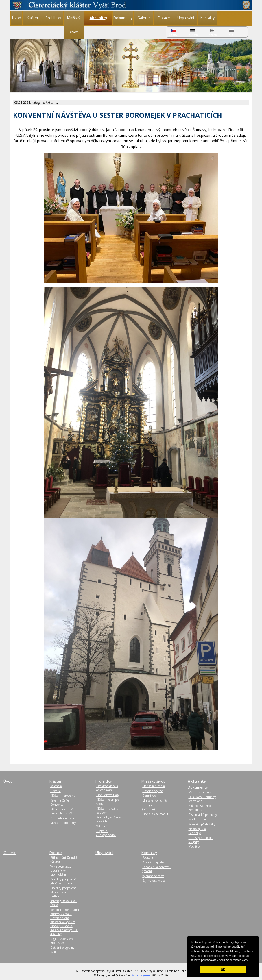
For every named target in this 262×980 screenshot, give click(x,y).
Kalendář (56, 786)
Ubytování (186, 18)
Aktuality (52, 103)
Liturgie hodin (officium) (152, 807)
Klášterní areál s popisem (107, 811)
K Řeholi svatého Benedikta (200, 808)
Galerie (144, 18)
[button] (252, 961)
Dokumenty (123, 18)
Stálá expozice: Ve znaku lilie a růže (62, 811)
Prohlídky (53, 18)
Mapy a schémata (200, 792)
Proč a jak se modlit (155, 814)
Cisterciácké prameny (203, 815)
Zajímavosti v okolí (155, 881)
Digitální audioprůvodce (106, 833)
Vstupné (102, 826)
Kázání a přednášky (202, 824)
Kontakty (207, 18)
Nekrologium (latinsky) (197, 831)
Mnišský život (74, 25)
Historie (56, 791)
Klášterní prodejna (63, 796)
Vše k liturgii (197, 819)
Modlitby (194, 846)
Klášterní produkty (63, 823)
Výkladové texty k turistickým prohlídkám (61, 870)
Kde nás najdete (153, 862)
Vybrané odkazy (153, 876)
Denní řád (149, 796)
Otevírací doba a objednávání (107, 788)
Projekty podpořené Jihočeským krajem (63, 881)
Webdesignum (141, 975)
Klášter (33, 18)
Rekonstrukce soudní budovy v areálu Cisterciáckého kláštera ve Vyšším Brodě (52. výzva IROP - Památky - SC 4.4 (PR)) (65, 922)
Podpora (148, 857)
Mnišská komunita (155, 800)
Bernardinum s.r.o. (63, 818)
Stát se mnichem (154, 786)
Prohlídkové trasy (108, 795)
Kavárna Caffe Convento (60, 803)
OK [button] (223, 969)
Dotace (164, 18)
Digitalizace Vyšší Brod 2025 (62, 941)
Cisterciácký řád (153, 791)
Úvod (17, 18)
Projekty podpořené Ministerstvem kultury (63, 892)
